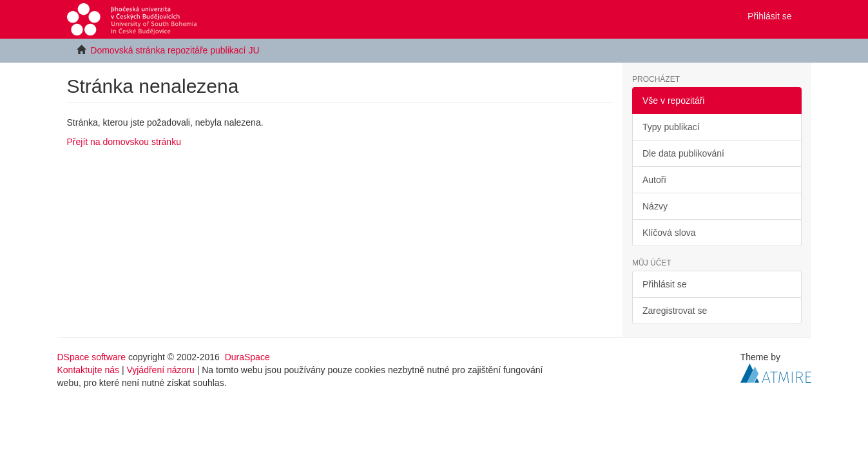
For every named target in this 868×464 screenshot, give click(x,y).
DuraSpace (247, 357)
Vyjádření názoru (160, 370)
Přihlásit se (664, 284)
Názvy (655, 206)
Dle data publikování (683, 153)
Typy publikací (671, 127)
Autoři (654, 180)
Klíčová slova (669, 233)
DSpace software (92, 357)
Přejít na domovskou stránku (124, 142)
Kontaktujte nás (89, 370)
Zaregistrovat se (675, 311)
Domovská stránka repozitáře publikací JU (175, 50)
